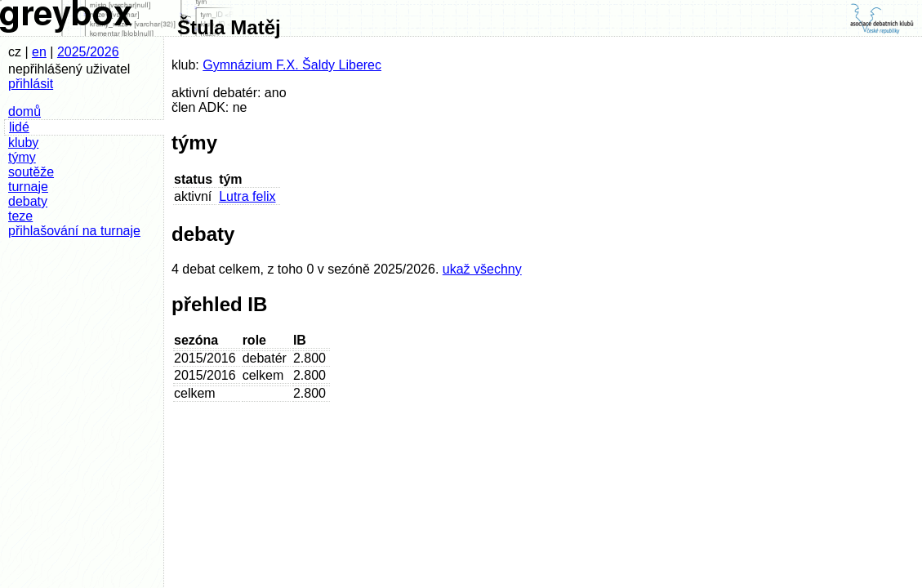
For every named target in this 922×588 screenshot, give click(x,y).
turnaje (28, 187)
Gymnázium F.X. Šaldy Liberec (292, 65)
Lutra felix (247, 196)
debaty (28, 201)
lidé (19, 127)
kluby (23, 143)
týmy (22, 157)
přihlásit (31, 84)
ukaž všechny (482, 269)
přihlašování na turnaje (74, 231)
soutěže (31, 172)
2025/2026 (88, 52)
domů (24, 111)
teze (20, 216)
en (39, 52)
